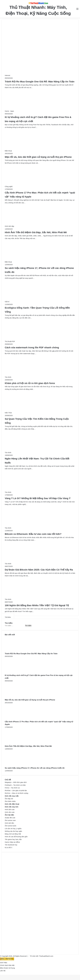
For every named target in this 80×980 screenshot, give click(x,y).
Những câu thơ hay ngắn (13, 831)
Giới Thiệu (4, 963)
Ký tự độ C (9, 847)
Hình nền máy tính (12, 807)
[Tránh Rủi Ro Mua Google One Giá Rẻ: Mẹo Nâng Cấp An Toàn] (28, 75)
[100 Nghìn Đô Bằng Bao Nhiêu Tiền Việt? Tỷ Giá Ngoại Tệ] (28, 599)
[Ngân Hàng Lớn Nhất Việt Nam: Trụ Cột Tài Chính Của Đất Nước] (28, 453)
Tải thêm (8, 617)
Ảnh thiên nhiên (10, 801)
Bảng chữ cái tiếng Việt (13, 834)
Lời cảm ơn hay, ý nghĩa (13, 829)
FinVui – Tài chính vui (12, 788)
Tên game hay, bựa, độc (13, 839)
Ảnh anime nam (10, 820)
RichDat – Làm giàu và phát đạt (16, 790)
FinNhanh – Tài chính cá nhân (15, 785)
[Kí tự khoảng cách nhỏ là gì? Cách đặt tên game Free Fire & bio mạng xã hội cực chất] (30, 111)
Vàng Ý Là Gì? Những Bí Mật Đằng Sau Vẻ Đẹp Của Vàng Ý (38, 498)
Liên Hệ (3, 971)
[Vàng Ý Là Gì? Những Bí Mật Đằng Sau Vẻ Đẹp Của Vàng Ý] (28, 492)
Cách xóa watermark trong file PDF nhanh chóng (32, 348)
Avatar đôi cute (10, 818)
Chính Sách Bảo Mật (7, 965)
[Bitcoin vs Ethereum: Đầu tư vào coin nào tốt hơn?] (28, 528)
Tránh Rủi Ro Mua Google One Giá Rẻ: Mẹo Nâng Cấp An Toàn (40, 82)
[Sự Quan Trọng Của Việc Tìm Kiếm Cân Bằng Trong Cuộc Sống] (29, 413)
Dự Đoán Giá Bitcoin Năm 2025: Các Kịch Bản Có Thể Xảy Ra (39, 570)
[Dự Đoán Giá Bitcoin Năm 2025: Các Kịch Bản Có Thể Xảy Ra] (28, 564)
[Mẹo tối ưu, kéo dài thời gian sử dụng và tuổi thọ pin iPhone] (29, 151)
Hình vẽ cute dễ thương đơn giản (16, 837)
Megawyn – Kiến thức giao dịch (16, 782)
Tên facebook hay (11, 845)
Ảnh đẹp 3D (9, 799)
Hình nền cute (10, 812)
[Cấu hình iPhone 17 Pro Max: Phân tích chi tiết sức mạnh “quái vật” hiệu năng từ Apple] (29, 186)
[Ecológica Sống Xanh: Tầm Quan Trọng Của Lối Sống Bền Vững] (27, 302)
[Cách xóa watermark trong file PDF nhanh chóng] (30, 341)
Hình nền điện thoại (12, 804)
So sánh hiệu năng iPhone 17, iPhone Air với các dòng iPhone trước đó (35, 768)
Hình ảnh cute (10, 809)
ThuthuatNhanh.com (46, 956)
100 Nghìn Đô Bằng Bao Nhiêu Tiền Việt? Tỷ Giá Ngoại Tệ (37, 605)
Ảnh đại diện (9, 815)
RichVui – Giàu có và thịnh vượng (16, 793)
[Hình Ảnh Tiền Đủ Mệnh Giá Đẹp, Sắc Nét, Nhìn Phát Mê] (30, 226)
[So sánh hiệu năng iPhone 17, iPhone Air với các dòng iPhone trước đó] (29, 262)
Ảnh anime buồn (11, 826)
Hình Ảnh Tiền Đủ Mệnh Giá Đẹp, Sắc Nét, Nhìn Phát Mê (36, 232)
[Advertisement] (40, 38)
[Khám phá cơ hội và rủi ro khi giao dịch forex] (28, 377)
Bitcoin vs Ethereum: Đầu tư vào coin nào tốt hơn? (33, 534)
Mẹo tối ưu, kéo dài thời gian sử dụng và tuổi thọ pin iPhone (38, 157)
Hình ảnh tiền (9, 823)
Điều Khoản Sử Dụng (7, 968)
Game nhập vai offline (12, 842)
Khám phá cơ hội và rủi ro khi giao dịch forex (30, 383)
